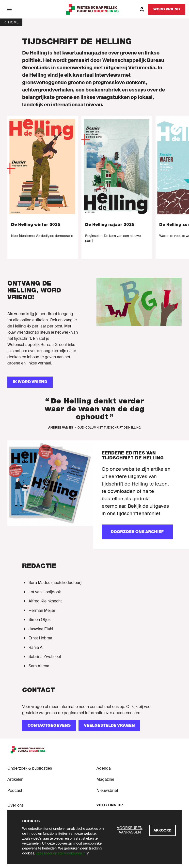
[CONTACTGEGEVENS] (49, 726)
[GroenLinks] (95, 9)
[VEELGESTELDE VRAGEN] (109, 726)
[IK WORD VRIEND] (30, 382)
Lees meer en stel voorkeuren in (61, 853)
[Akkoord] (163, 830)
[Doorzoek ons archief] (137, 532)
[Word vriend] (167, 9)
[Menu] (9, 9)
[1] (11, 22)
